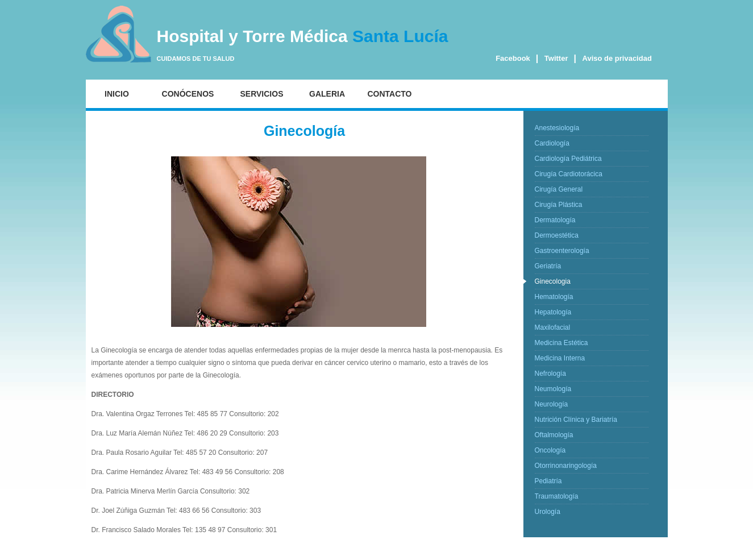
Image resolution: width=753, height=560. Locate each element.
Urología (548, 512)
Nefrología (550, 374)
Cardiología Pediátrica (568, 159)
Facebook (513, 58)
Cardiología (552, 143)
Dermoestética (557, 235)
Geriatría (548, 266)
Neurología (552, 404)
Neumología (553, 389)
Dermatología (555, 220)
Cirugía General (559, 189)
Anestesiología (557, 128)
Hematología (554, 297)
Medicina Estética (561, 343)
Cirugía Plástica (559, 205)
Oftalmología (554, 435)
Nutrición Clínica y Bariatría (576, 420)
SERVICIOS (262, 94)
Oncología (550, 450)
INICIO (117, 94)
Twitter (556, 58)
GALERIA (327, 94)
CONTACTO (389, 94)
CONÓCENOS (188, 94)
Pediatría (548, 481)
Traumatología (557, 496)
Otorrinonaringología (566, 466)
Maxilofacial (553, 327)
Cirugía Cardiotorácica (569, 174)
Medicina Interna (560, 358)
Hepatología (553, 312)
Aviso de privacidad (617, 58)
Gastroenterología (562, 251)
